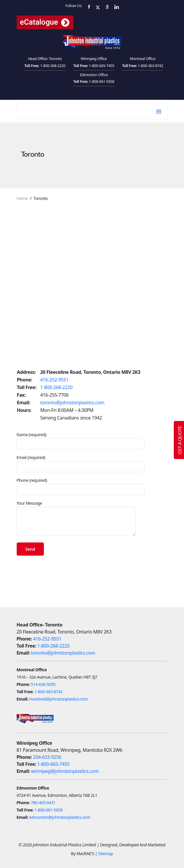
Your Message (76, 518)
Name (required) (81, 441)
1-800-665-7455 (102, 66)
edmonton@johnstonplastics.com (60, 817)
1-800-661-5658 (102, 81)
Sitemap (105, 854)
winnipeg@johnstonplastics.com (65, 771)
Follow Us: (74, 6)
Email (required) (81, 463)
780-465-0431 (43, 803)
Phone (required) (81, 486)
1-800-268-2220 (53, 66)
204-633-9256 (47, 757)
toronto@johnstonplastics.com (72, 403)
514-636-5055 (43, 684)
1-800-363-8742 (151, 66)
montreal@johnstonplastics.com (59, 699)
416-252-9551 (55, 380)
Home (22, 198)
